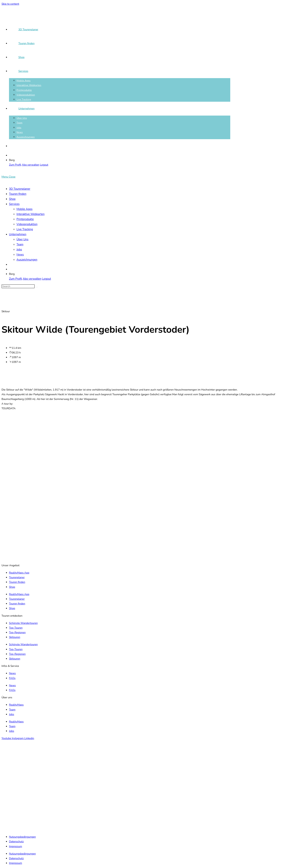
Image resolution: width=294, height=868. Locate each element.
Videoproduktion (27, 224)
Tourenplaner (17, 577)
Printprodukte (25, 219)
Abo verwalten (31, 165)
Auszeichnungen (27, 260)
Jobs (19, 249)
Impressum (15, 846)
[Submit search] (37, 287)
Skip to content (10, 4)
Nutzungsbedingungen (22, 837)
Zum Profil (15, 165)
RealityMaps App (19, 573)
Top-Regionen (17, 632)
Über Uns (22, 239)
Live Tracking (25, 229)
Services (14, 204)
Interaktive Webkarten (31, 214)
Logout (44, 165)
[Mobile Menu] (8, 177)
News (20, 255)
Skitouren (15, 637)
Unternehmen (18, 234)
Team (20, 244)
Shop (12, 199)
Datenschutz (16, 841)
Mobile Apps (24, 209)
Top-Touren (16, 628)
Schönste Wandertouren (23, 623)
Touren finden (18, 194)
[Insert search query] (18, 286)
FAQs (12, 678)
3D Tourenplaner (20, 189)
